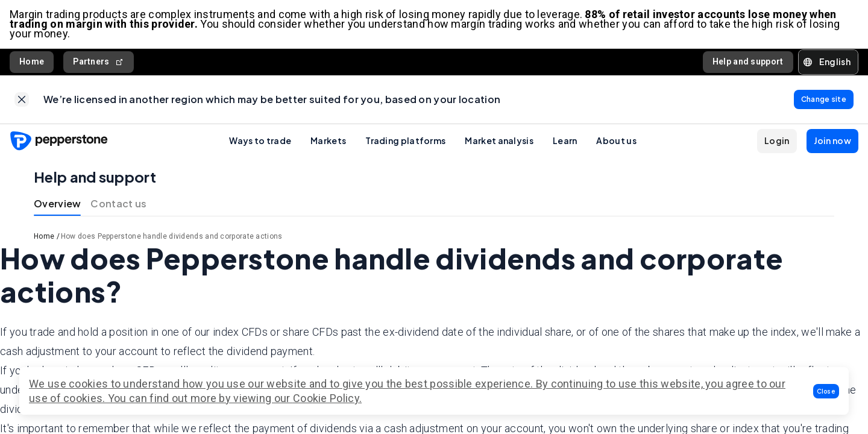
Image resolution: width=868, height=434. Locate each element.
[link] (22, 99)
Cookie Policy (326, 398)
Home (32, 61)
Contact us (118, 203)
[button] (826, 391)
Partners (99, 62)
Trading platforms (405, 140)
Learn (565, 140)
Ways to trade (260, 140)
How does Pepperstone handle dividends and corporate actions (172, 236)
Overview (57, 203)
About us (616, 140)
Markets (328, 140)
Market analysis (499, 140)
